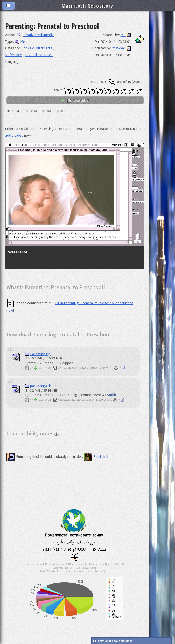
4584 (33, 111)
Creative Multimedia (35, 35)
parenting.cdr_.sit (41, 386)
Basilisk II (96, 456)
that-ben (119, 48)
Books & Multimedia (37, 48)
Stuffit (111, 395)
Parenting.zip (38, 354)
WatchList (75, 100)
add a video (14, 135)
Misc (21, 41)
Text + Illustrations (39, 55)
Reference (14, 55)
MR (123, 35)
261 (49, 111)
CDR (65, 395)
